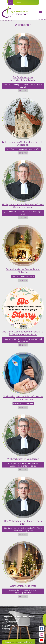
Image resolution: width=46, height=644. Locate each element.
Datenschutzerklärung (24, 642)
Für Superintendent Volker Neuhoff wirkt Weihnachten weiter (23, 206)
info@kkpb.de (8, 629)
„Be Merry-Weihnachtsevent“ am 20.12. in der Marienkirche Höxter (23, 333)
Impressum (10, 642)
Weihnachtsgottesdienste (23, 586)
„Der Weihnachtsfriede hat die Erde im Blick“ (23, 522)
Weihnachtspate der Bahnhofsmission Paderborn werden (23, 398)
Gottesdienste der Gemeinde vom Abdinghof (23, 271)
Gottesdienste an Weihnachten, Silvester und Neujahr (23, 143)
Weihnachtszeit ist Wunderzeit (23, 459)
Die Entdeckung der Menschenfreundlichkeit (23, 79)
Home (19, 2)
